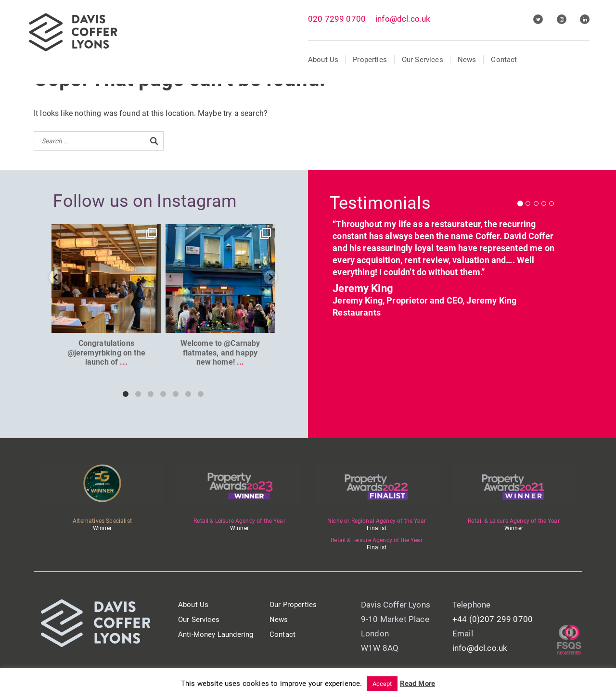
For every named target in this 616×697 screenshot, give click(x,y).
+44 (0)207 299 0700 (493, 619)
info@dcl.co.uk (403, 19)
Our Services (423, 60)
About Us (323, 60)
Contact (504, 60)
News (467, 60)
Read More (417, 684)
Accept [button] (382, 684)
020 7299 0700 (337, 19)
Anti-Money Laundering (216, 634)
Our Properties (293, 605)
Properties (370, 60)
